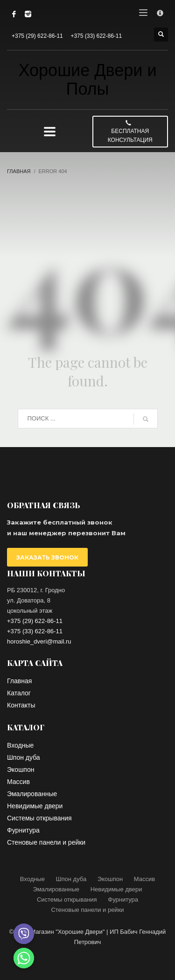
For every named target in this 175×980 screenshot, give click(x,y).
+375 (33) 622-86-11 (96, 36)
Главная (19, 171)
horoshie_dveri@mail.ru (39, 641)
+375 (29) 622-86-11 (37, 36)
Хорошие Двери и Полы (87, 80)
